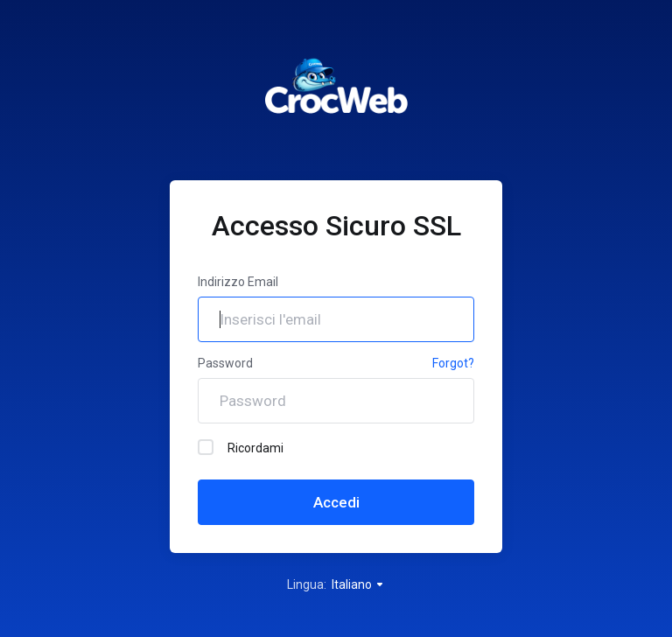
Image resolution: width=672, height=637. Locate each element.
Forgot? (453, 363)
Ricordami (241, 447)
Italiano (358, 584)
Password (225, 363)
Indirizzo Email (238, 282)
